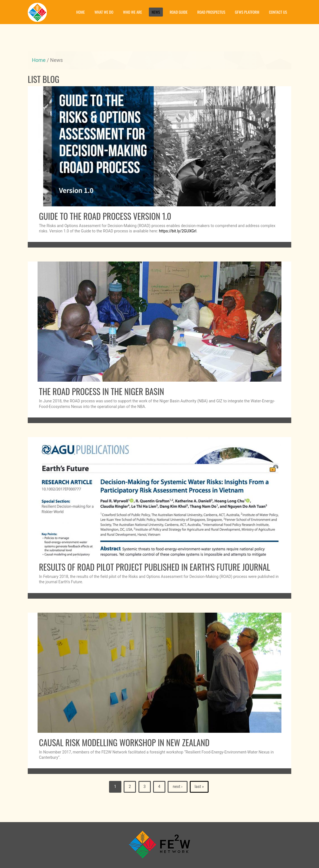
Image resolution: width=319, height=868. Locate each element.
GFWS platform (247, 12)
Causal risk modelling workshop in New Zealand (124, 742)
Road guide (179, 12)
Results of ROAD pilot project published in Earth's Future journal (155, 567)
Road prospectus (211, 12)
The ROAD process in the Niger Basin (101, 391)
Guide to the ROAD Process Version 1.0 (105, 216)
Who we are (133, 12)
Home (80, 12)
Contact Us (278, 12)
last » (199, 787)
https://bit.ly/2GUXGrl (178, 231)
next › (177, 787)
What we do (104, 12)
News (156, 12)
